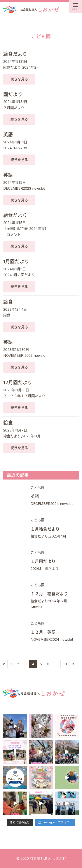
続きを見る (19, 79)
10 (65, 664)
